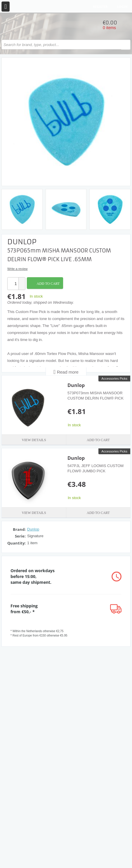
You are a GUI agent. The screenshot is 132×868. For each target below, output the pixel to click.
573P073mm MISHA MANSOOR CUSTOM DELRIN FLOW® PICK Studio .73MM (95, 398)
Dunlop (76, 385)
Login (122, 7)
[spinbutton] (13, 284)
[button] (22, 281)
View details (34, 440)
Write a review (17, 269)
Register (100, 7)
